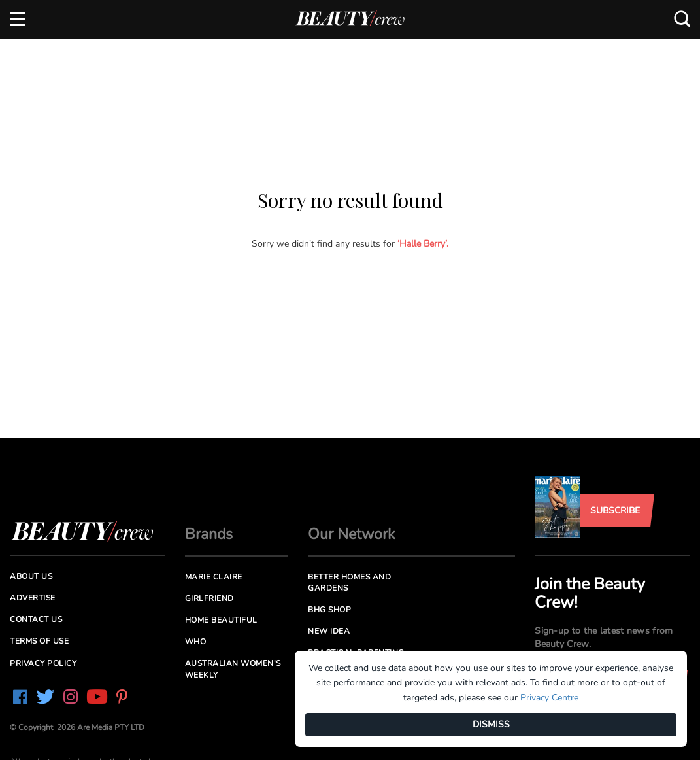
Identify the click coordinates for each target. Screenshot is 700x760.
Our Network (352, 534)
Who (196, 642)
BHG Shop (329, 610)
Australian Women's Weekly (233, 669)
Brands (209, 534)
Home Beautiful (221, 620)
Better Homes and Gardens (349, 582)
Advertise (33, 598)
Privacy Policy (43, 663)
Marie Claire (214, 577)
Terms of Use (39, 641)
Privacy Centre (549, 698)
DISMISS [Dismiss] (491, 724)
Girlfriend (209, 598)
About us (31, 576)
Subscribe (615, 510)
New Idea (329, 631)
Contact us (36, 619)
